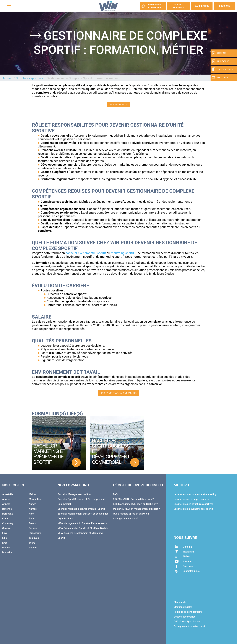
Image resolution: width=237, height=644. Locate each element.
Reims (32, 523)
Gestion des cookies (185, 617)
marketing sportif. (123, 253)
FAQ (115, 494)
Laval (5, 533)
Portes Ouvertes (179, 6)
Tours (32, 543)
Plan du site (180, 602)
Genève (6, 528)
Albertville (8, 494)
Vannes (33, 548)
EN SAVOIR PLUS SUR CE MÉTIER (118, 393)
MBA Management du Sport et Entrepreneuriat (83, 523)
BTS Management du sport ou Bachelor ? (135, 504)
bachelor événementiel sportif (86, 253)
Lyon (5, 543)
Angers (6, 499)
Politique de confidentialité (188, 612)
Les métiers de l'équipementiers (191, 499)
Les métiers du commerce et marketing (195, 494)
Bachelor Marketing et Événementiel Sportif (81, 509)
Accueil (7, 78)
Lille (5, 538)
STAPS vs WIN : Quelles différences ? (133, 499)
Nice (31, 514)
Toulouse (34, 538)
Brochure (225, 6)
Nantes (33, 509)
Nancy (32, 504)
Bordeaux (7, 514)
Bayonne (7, 509)
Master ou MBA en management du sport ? (136, 509)
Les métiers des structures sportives (193, 504)
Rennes (33, 528)
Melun (32, 494)
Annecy (6, 504)
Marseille (7, 552)
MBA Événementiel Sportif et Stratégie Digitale (83, 528)
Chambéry (8, 523)
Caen (5, 519)
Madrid (6, 548)
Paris (32, 519)
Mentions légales (183, 607)
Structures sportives (29, 78)
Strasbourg (35, 533)
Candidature (202, 6)
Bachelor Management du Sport (75, 494)
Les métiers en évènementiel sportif (193, 509)
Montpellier (35, 499)
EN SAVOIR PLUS (119, 105)
